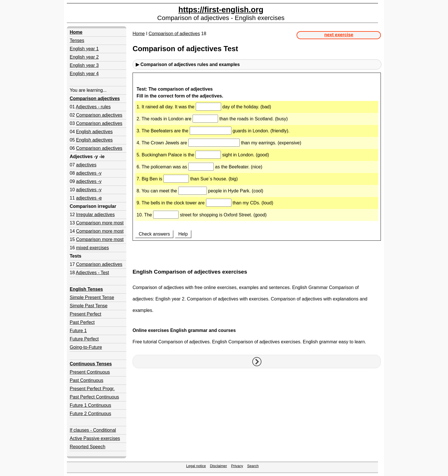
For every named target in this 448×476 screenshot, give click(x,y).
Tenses (77, 40)
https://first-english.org (221, 10)
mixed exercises (92, 248)
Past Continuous (86, 380)
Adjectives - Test (92, 273)
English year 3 (84, 65)
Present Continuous (90, 372)
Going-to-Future (86, 347)
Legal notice (196, 466)
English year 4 (84, 74)
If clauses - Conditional (93, 430)
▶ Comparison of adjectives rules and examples (188, 64)
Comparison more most (100, 223)
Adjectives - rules (93, 107)
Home (139, 34)
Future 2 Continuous (90, 414)
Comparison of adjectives (174, 34)
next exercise (339, 35)
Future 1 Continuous (90, 405)
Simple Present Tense (92, 297)
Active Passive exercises (95, 438)
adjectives (86, 165)
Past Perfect (82, 322)
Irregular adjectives (95, 215)
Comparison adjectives (99, 115)
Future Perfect (84, 339)
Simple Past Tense (89, 306)
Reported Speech (88, 447)
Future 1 (78, 331)
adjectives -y (89, 173)
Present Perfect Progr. (92, 389)
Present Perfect (85, 314)
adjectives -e (89, 198)
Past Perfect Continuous (94, 397)
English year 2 (84, 57)
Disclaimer (219, 466)
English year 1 (84, 49)
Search (253, 466)
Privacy (237, 466)
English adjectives (94, 132)
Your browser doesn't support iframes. (257, 168)
